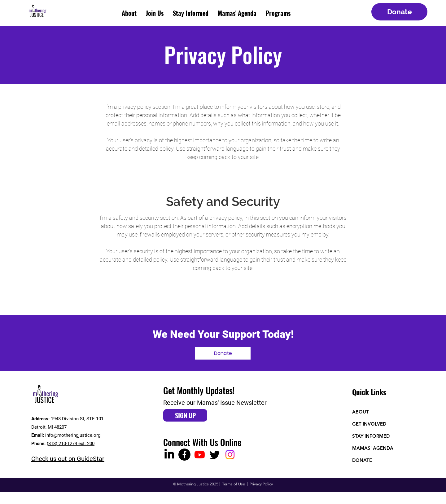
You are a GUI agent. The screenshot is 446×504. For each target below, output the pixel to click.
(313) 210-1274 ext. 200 (71, 444)
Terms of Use (234, 484)
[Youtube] (200, 455)
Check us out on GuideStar (68, 459)
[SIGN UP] (185, 415)
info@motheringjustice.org (73, 435)
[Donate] (399, 12)
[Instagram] (230, 455)
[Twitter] (215, 455)
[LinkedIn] (169, 455)
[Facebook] (184, 455)
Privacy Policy (261, 484)
